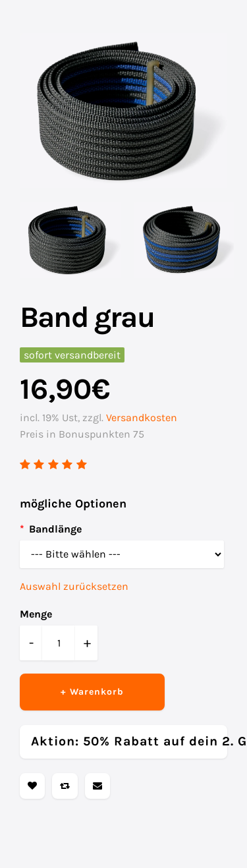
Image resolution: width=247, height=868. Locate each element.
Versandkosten (142, 418)
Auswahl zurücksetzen (74, 586)
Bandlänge (55, 529)
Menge (36, 614)
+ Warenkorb (92, 692)
